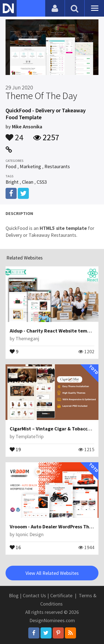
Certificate (61, 595)
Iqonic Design (30, 534)
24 (14, 135)
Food (11, 166)
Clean (28, 182)
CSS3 (42, 182)
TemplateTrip (30, 436)
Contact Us (34, 595)
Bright (12, 182)
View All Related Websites (52, 573)
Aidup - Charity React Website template (54, 331)
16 (15, 547)
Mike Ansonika (27, 127)
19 (15, 449)
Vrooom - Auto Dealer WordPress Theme (54, 527)
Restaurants (57, 166)
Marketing (30, 166)
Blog (14, 595)
